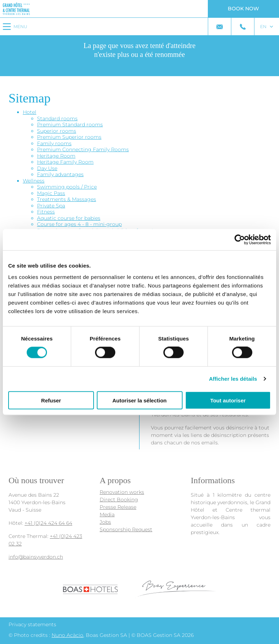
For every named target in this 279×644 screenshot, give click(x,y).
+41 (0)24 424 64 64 (48, 523)
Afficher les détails (233, 379)
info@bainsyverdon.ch (36, 557)
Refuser (51, 400)
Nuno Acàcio (67, 635)
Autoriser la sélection (140, 400)
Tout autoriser (228, 400)
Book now (243, 9)
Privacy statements (32, 624)
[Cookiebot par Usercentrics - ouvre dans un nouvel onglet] (240, 240)
